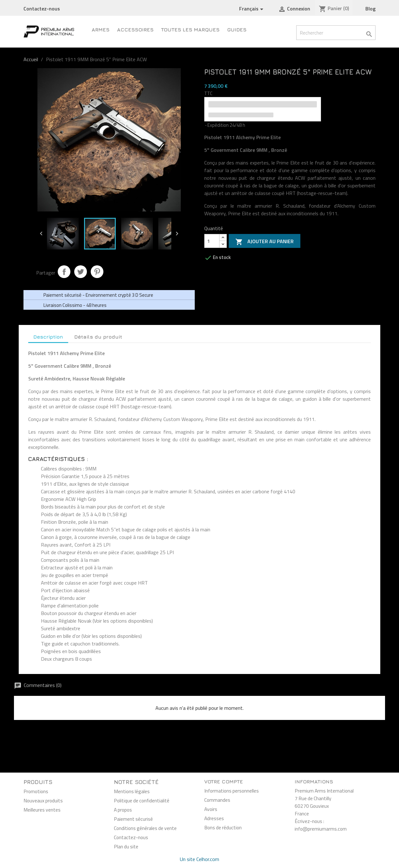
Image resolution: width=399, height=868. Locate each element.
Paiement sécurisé (133, 819)
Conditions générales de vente (145, 828)
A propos (123, 810)
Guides (237, 29)
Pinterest (97, 272)
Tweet (81, 272)
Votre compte (224, 781)
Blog (370, 9)
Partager (64, 272)
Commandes (217, 800)
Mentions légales (132, 791)
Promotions (36, 791)
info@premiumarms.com (321, 829)
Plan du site (126, 846)
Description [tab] (48, 337)
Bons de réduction (223, 827)
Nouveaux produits (43, 800)
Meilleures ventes (42, 810)
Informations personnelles (232, 791)
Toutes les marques (190, 29)
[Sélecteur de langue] (252, 9)
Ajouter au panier (265, 242)
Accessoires (135, 29)
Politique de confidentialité (142, 800)
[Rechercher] (336, 33)
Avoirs (211, 809)
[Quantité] (212, 241)
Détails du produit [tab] (98, 337)
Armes (101, 29)
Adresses (214, 818)
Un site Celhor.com (199, 859)
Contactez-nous (42, 9)
